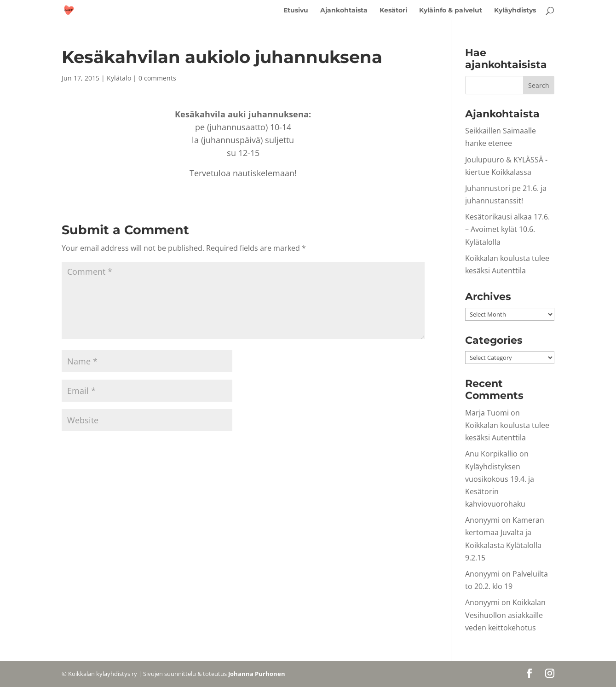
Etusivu (296, 11)
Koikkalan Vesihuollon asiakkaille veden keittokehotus (505, 615)
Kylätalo (119, 78)
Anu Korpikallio (491, 454)
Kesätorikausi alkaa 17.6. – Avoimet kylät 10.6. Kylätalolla (507, 229)
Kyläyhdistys (515, 11)
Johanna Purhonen (257, 674)
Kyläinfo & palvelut (451, 11)
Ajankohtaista (344, 11)
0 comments (157, 78)
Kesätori (393, 11)
